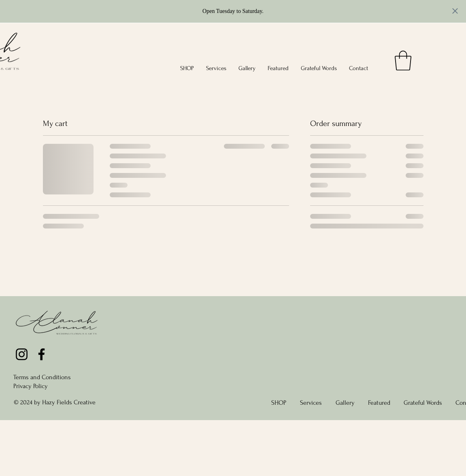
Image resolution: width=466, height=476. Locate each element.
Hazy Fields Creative (69, 402)
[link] (403, 61)
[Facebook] (41, 354)
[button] (187, 68)
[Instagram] (22, 354)
